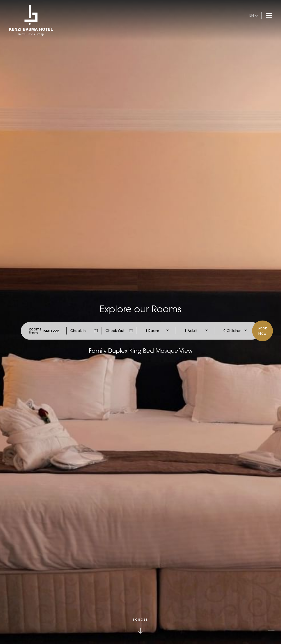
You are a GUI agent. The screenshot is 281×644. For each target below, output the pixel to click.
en (252, 15)
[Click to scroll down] (141, 626)
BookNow (262, 330)
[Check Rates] (51, 331)
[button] (268, 622)
